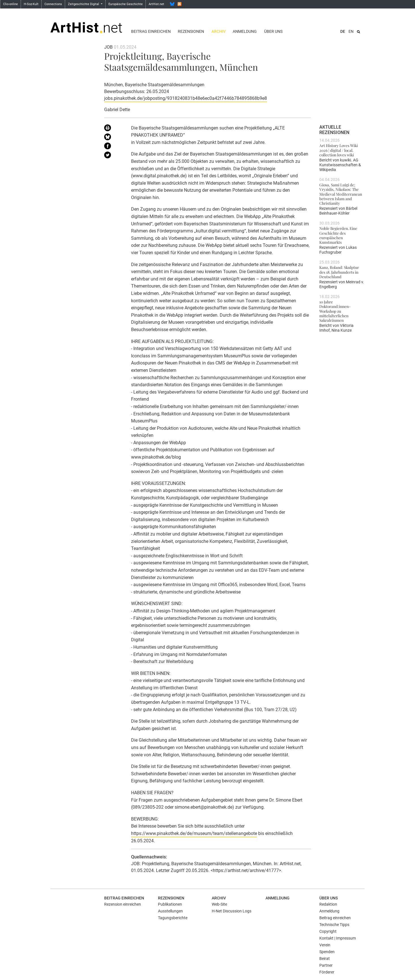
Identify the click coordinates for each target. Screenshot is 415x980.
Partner (326, 965)
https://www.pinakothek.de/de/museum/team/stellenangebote (194, 833)
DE (343, 31)
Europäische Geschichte (126, 4)
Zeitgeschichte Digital (84, 4)
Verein (325, 945)
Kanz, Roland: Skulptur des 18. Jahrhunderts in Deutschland (339, 272)
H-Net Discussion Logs (232, 911)
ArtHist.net (156, 4)
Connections (53, 4)
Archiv (219, 31)
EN (351, 31)
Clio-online (10, 4)
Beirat (325, 959)
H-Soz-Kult (31, 4)
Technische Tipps (334, 925)
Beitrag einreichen (151, 31)
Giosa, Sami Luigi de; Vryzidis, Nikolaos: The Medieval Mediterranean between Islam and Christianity (341, 194)
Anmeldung (245, 31)
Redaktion (328, 904)
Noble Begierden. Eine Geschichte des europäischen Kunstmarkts (338, 235)
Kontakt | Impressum (338, 938)
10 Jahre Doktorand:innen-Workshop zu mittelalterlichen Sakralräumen (335, 311)
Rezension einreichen (123, 904)
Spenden (327, 952)
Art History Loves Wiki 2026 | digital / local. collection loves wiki (339, 150)
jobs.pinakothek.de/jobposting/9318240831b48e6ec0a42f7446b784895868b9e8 (186, 98)
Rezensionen (191, 31)
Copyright (328, 931)
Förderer (327, 972)
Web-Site (219, 904)
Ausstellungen (170, 911)
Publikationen (170, 904)
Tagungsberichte (173, 918)
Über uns (273, 31)
